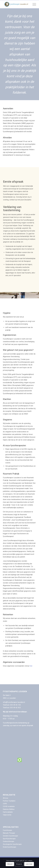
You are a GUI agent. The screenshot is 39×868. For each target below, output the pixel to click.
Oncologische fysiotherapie (12, 844)
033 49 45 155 (16, 705)
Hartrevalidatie (8, 812)
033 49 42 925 (15, 708)
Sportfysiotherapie (9, 839)
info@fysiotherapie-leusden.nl (14, 702)
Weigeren (19, 864)
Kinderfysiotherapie (10, 847)
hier (31, 666)
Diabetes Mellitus (9, 809)
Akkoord (10, 864)
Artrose (6, 798)
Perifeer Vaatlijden (9, 801)
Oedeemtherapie (9, 841)
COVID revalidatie (9, 806)
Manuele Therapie (9, 833)
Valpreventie (7, 815)
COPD (5, 804)
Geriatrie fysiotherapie (10, 836)
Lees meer (29, 864)
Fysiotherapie (7, 830)
